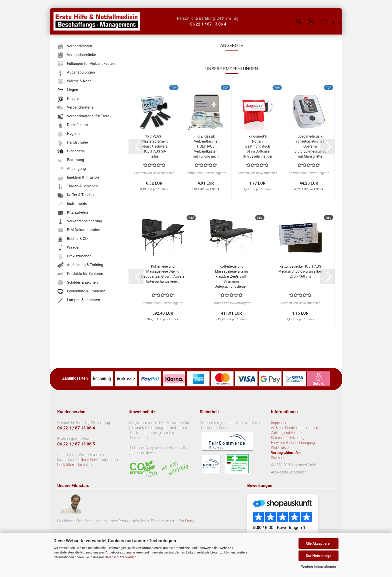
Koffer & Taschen (76, 195)
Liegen (68, 90)
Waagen (69, 248)
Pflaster (69, 99)
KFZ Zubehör (73, 213)
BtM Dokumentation (79, 230)
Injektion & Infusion (78, 178)
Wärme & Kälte (74, 81)
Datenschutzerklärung (121, 557)
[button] (311, 18)
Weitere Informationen (318, 566)
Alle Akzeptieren (318, 543)
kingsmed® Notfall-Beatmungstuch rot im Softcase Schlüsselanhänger (258, 146)
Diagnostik (71, 151)
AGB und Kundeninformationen (294, 428)
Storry (190, 521)
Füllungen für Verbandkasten (86, 64)
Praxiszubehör (74, 256)
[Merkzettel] (323, 18)
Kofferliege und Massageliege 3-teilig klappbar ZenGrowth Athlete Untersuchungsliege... (163, 274)
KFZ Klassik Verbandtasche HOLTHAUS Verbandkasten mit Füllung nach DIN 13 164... (206, 147)
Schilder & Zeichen (77, 283)
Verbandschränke (77, 55)
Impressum (280, 423)
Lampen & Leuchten (79, 300)
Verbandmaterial (76, 108)
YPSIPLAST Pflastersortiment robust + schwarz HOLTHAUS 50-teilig (154, 146)
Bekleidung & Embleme (81, 292)
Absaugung (72, 169)
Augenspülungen (76, 73)
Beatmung (71, 160)
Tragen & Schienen (77, 186)
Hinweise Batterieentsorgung (293, 443)
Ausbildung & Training (80, 265)
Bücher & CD (72, 239)
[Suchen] (298, 18)
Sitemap (277, 458)
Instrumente (72, 204)
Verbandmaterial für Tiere (83, 116)
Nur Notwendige (318, 556)
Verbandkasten (75, 46)
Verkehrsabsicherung (80, 221)
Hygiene (69, 134)
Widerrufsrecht (282, 448)
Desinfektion (72, 125)
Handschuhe (73, 143)
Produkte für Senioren (80, 274)
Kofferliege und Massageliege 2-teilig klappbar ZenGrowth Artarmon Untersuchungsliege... (232, 276)
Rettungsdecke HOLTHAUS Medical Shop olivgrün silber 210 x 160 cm (300, 271)
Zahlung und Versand (287, 433)
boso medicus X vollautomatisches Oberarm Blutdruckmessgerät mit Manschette (310, 146)
